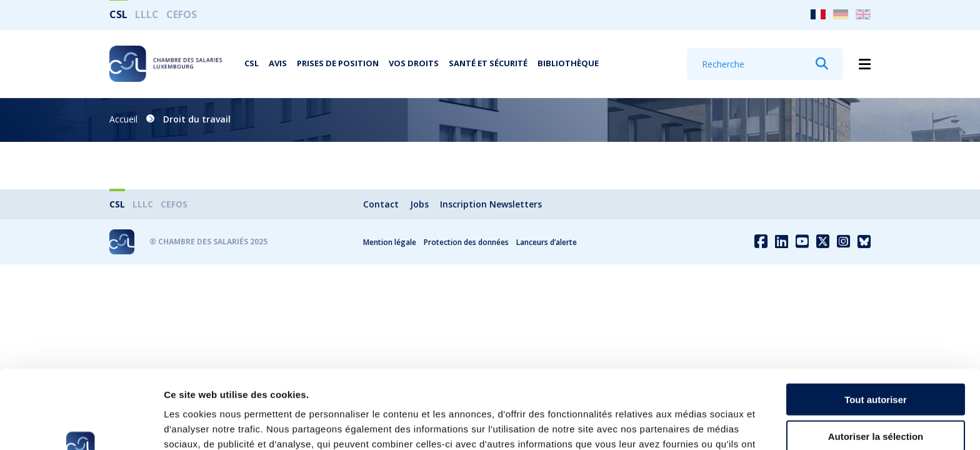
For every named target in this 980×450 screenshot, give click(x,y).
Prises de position (338, 63)
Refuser (876, 398)
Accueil (123, 119)
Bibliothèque (568, 63)
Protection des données (466, 242)
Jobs (419, 204)
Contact (381, 204)
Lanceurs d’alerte (547, 242)
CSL (118, 14)
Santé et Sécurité (488, 63)
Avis (278, 63)
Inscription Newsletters (491, 204)
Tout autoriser (876, 325)
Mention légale (390, 242)
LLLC (147, 14)
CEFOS (182, 14)
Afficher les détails (688, 425)
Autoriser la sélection (876, 362)
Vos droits (414, 63)
